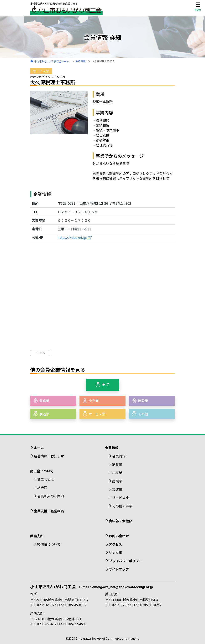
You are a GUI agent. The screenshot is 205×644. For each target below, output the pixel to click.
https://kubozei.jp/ (72, 237)
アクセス (115, 544)
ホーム (39, 448)
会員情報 (119, 456)
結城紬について (49, 544)
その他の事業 (122, 506)
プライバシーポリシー (125, 561)
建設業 (117, 481)
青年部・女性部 (121, 521)
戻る (40, 353)
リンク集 (116, 552)
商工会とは (46, 479)
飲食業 (117, 464)
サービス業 (121, 498)
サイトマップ (119, 569)
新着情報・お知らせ (49, 456)
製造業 (117, 489)
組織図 (42, 488)
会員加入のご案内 (51, 496)
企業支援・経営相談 (49, 511)
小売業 (117, 473)
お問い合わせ (119, 536)
